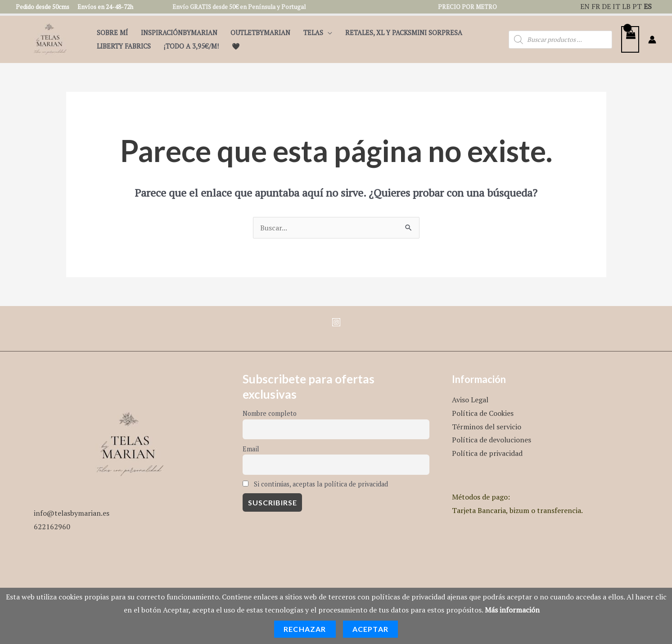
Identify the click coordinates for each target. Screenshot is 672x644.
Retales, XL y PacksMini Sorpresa (404, 33)
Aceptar (370, 629)
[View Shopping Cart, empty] (630, 39)
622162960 (52, 527)
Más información (512, 610)
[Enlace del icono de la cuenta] (652, 40)
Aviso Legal (470, 400)
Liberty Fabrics (124, 46)
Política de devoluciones (492, 440)
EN (585, 6)
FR (596, 6)
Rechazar (305, 629)
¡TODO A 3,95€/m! (191, 46)
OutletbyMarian (260, 33)
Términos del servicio (487, 427)
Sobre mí (112, 33)
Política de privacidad (487, 453)
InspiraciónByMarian (179, 33)
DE (606, 6)
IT (616, 6)
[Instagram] (336, 322)
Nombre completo (270, 413)
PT (637, 6)
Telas (313, 33)
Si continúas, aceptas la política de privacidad (315, 484)
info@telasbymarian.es (72, 513)
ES (648, 6)
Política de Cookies (483, 413)
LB (626, 6)
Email (251, 449)
